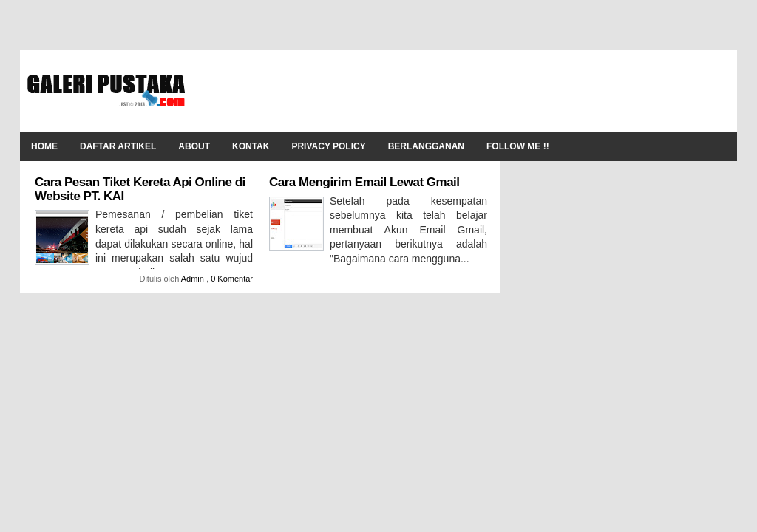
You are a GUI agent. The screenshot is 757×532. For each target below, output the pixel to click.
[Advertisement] (461, 91)
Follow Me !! (518, 146)
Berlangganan (426, 146)
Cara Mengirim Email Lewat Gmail (364, 182)
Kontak (251, 146)
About (194, 146)
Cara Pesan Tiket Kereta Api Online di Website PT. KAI (140, 189)
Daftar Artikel (118, 146)
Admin (194, 279)
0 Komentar (232, 279)
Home (44, 146)
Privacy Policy (328, 146)
